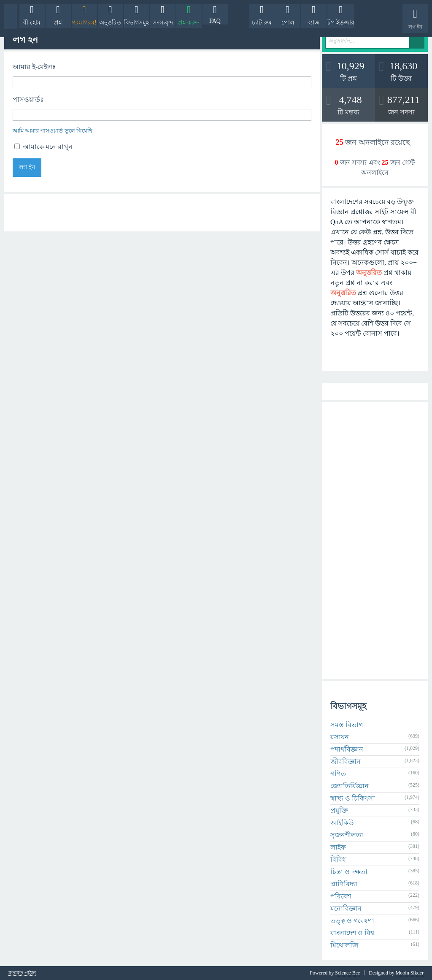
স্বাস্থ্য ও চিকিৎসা (353, 798)
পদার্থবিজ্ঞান (347, 749)
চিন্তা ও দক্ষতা (349, 872)
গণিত (338, 774)
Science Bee (347, 973)
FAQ (215, 21)
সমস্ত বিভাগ (347, 725)
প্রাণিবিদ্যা (344, 884)
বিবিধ (338, 859)
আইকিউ (342, 823)
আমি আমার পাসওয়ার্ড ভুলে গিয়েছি (53, 131)
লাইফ (338, 847)
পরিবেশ (341, 896)
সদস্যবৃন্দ (163, 23)
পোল (288, 23)
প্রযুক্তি (339, 810)
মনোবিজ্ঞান (346, 908)
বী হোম (32, 23)
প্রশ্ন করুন (189, 23)
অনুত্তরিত (110, 23)
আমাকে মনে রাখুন (43, 147)
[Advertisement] (375, 540)
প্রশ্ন (58, 23)
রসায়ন (340, 737)
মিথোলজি (344, 945)
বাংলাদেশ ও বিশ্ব (352, 933)
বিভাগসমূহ (136, 23)
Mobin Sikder (410, 973)
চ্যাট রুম (262, 23)
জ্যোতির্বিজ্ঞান (350, 786)
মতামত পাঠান (22, 973)
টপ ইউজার (341, 23)
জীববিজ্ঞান (346, 761)
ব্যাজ (314, 23)
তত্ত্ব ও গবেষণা (352, 921)
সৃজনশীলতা (347, 835)
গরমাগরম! (84, 23)
